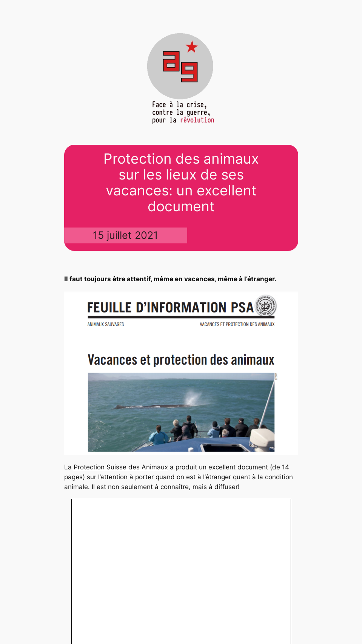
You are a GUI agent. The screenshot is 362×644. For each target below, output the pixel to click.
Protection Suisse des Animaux (121, 467)
